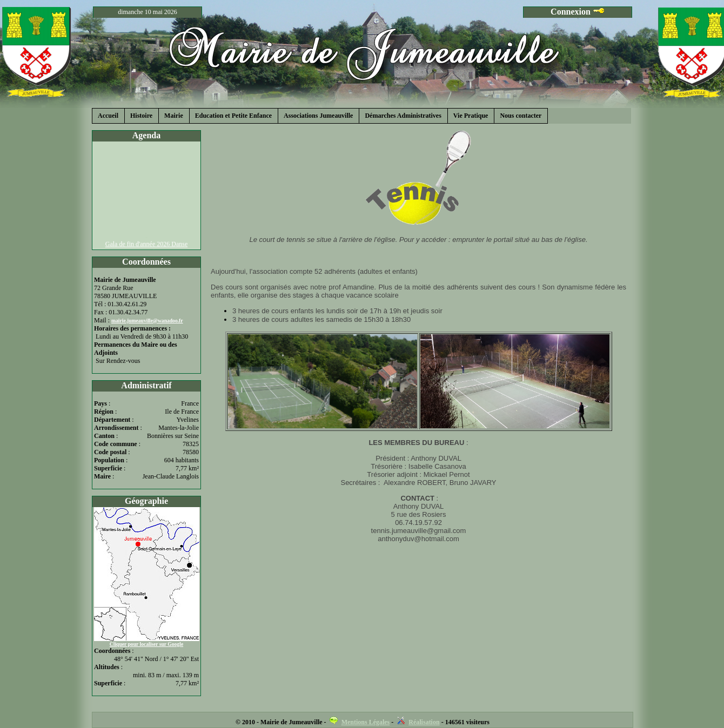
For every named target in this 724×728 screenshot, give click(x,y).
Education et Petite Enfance (233, 116)
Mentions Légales (366, 722)
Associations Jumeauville (318, 116)
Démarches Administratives (403, 116)
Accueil (108, 116)
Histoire (141, 116)
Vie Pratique (471, 116)
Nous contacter (521, 116)
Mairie (174, 116)
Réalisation (424, 722)
